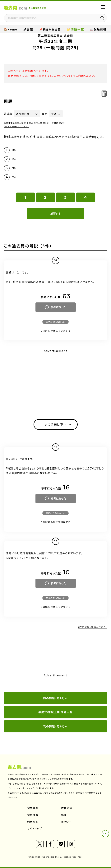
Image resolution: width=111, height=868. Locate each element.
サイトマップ (35, 828)
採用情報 (33, 815)
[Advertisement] (55, 381)
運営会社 (33, 808)
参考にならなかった (55, 322)
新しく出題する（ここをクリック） (51, 76)
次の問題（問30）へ (55, 726)
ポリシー (66, 822)
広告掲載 (67, 808)
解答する (55, 213)
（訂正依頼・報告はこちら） (16, 126)
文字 (45, 114)
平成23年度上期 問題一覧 (55, 712)
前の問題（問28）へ (55, 698)
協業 (64, 815)
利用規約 (33, 822)
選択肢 (8, 114)
